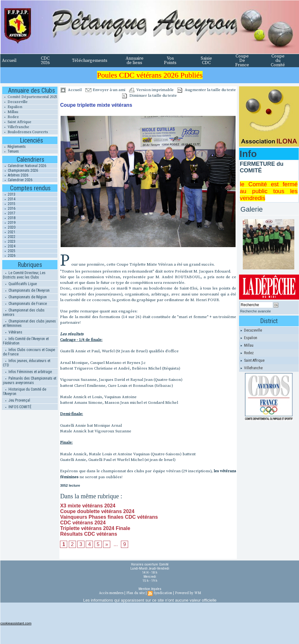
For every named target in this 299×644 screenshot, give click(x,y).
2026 (9, 256)
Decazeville (15, 102)
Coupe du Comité (278, 61)
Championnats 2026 (20, 170)
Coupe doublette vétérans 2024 (97, 511)
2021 (9, 232)
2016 (9, 208)
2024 (9, 246)
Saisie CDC (206, 61)
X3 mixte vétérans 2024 (88, 506)
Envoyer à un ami (105, 90)
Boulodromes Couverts (25, 132)
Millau (10, 112)
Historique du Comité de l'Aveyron (24, 392)
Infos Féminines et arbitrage (27, 372)
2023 (9, 241)
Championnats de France (25, 304)
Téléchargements (90, 61)
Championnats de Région (25, 297)
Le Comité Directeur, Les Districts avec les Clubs (24, 275)
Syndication (163, 593)
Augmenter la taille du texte (207, 90)
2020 (9, 227)
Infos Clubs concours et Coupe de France (29, 352)
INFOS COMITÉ (17, 407)
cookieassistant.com (16, 623)
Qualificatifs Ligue (20, 284)
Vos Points (170, 61)
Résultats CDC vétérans (88, 534)
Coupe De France (242, 61)
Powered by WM (188, 593)
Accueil (9, 61)
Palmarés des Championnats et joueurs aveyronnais (30, 381)
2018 (9, 218)
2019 (9, 223)
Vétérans (13, 332)
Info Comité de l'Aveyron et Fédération (26, 341)
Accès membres (111, 593)
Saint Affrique (17, 122)
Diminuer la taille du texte (149, 95)
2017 (9, 213)
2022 (9, 237)
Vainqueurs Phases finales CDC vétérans (109, 517)
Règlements (14, 147)
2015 (9, 204)
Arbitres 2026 (15, 175)
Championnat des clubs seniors (24, 312)
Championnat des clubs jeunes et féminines (29, 323)
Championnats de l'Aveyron (26, 290)
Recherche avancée (256, 311)
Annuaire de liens (135, 61)
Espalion (12, 107)
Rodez (10, 117)
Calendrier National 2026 (24, 166)
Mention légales (150, 589)
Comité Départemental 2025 (30, 97)
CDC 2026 (45, 61)
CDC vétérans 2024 (83, 523)
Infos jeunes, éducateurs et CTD (27, 363)
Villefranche (16, 127)
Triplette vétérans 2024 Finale (95, 528)
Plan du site (136, 593)
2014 (9, 199)
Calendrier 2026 (17, 180)
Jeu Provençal (16, 400)
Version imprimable (151, 90)
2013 (9, 194)
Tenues (10, 151)
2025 (9, 251)
